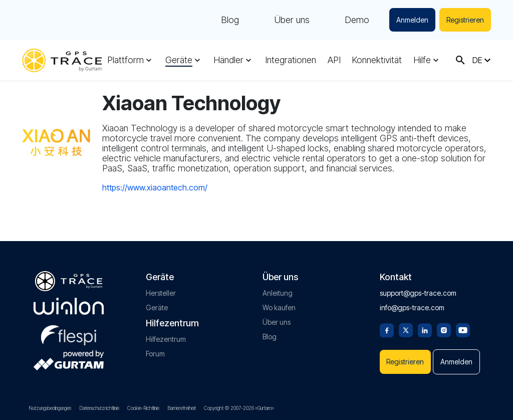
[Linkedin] (425, 329)
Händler (228, 60)
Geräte (179, 60)
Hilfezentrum (166, 339)
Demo (357, 20)
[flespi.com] (69, 333)
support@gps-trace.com (418, 293)
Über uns (292, 20)
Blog (230, 20)
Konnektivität (377, 60)
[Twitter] (406, 329)
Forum (155, 354)
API (334, 60)
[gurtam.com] (69, 306)
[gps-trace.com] (62, 60)
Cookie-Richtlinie (143, 408)
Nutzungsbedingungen (50, 408)
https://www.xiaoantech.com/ (155, 187)
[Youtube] (463, 329)
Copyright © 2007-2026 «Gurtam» (239, 408)
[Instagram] (444, 329)
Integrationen (291, 60)
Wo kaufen (279, 307)
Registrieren (465, 20)
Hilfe (422, 60)
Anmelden (412, 20)
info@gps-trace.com (412, 307)
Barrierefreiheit (182, 408)
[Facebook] (387, 329)
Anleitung (278, 293)
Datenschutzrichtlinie (99, 408)
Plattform (125, 60)
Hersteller (161, 293)
